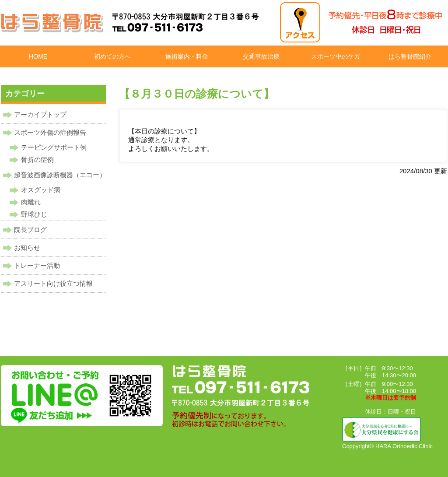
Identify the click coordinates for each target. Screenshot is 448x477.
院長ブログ (30, 230)
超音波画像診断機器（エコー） (60, 175)
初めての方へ (112, 56)
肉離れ (31, 202)
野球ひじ (34, 214)
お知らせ (27, 247)
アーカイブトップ (40, 114)
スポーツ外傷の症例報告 (50, 132)
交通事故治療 (261, 56)
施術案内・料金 (187, 56)
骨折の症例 (37, 160)
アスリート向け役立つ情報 (53, 283)
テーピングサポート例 (54, 147)
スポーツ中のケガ (336, 56)
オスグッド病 (41, 190)
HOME (38, 56)
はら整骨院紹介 (410, 56)
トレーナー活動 (37, 265)
